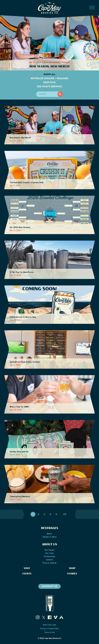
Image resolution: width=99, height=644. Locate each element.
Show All (49, 74)
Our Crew (49, 553)
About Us (49, 544)
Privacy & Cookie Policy (49, 629)
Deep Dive (49, 82)
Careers (49, 560)
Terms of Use (49, 632)
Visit (27, 568)
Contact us (49, 586)
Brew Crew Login (50, 625)
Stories (72, 574)
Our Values (50, 550)
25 (65, 514)
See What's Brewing (49, 86)
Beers (49, 534)
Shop (72, 568)
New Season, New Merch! (49, 67)
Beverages (50, 528)
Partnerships (49, 556)
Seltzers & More (50, 537)
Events (27, 574)
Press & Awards (49, 563)
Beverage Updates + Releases (50, 78)
